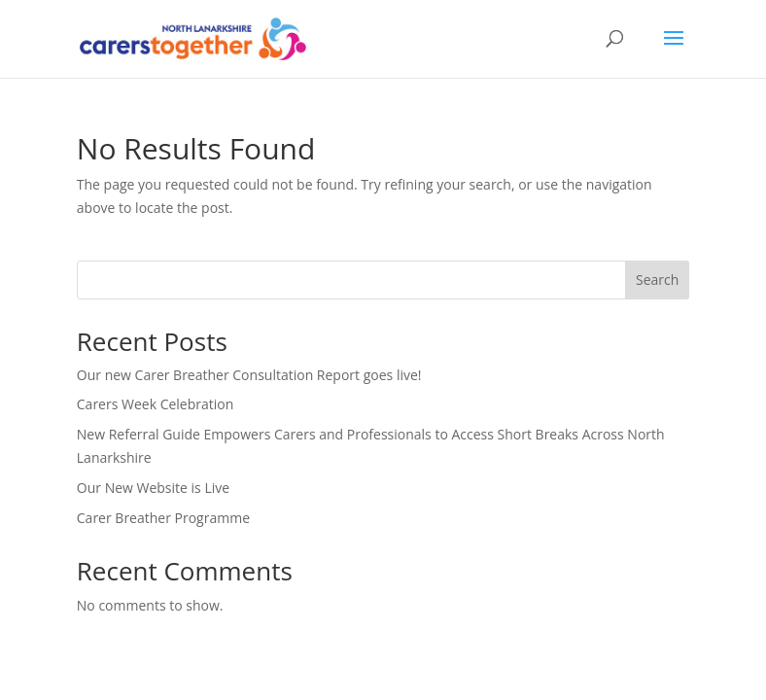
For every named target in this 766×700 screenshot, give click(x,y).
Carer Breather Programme (163, 518)
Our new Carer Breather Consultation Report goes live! (249, 375)
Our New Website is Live (153, 488)
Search (657, 280)
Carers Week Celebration (156, 404)
